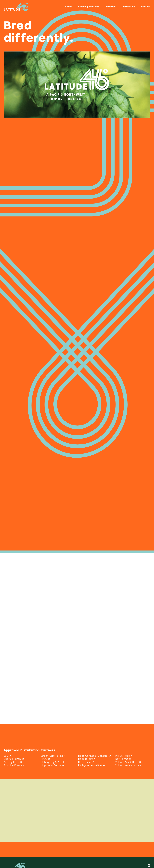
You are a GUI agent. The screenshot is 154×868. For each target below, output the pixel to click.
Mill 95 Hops (124, 756)
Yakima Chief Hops (128, 762)
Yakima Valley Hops (129, 765)
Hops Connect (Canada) (95, 756)
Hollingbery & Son (53, 762)
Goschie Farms (14, 765)
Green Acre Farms (53, 756)
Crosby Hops (13, 762)
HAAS (46, 759)
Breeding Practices (89, 7)
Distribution (128, 7)
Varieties (111, 7)
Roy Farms (123, 759)
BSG (8, 756)
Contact (146, 7)
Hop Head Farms (53, 765)
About (69, 7)
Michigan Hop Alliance (93, 765)
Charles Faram (14, 759)
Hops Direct (87, 759)
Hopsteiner (87, 762)
